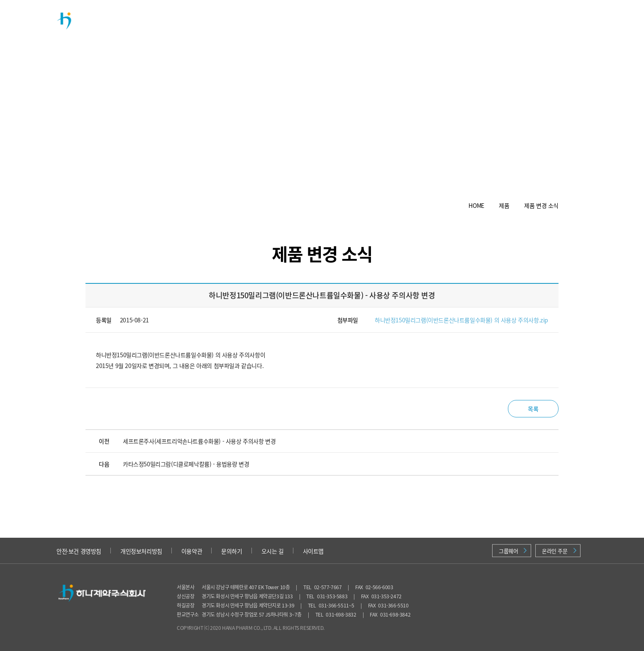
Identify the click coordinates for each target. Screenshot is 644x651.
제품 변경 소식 (541, 205)
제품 (238, 21)
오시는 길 (273, 551)
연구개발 (287, 21)
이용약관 (192, 551)
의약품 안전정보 (465, 21)
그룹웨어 (513, 551)
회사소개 (189, 21)
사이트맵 (313, 551)
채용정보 (398, 21)
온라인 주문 (559, 551)
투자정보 (342, 21)
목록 (533, 409)
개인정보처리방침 (141, 551)
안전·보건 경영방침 (79, 551)
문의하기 (232, 551)
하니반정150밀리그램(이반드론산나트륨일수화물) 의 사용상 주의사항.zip (461, 320)
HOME (476, 205)
